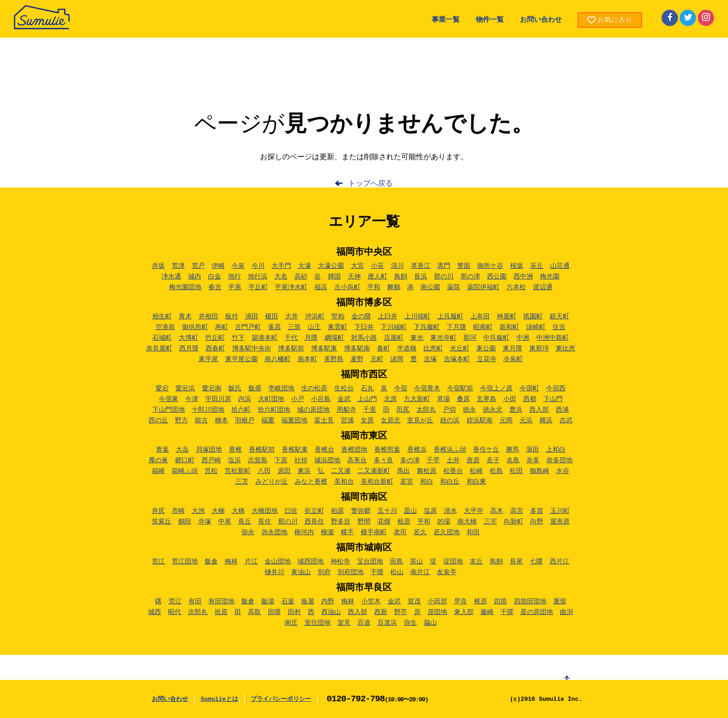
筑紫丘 (162, 522)
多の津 (410, 460)
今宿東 (169, 399)
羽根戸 (245, 420)
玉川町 (560, 511)
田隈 (274, 612)
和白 (427, 482)
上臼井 (388, 317)
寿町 (221, 327)
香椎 (235, 450)
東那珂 (539, 349)
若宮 (407, 482)
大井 (292, 317)
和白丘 (450, 482)
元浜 (526, 420)
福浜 (321, 287)
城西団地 (311, 562)
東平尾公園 (241, 359)
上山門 (367, 399)
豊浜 (516, 410)
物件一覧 (490, 20)
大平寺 (474, 511)
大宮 (357, 266)
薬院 (454, 287)
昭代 (175, 612)
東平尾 (208, 359)
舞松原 (427, 471)
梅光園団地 (185, 287)
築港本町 (265, 338)
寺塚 (205, 522)
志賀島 (258, 460)
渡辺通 (543, 287)
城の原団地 (313, 410)
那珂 (470, 338)
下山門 (553, 399)
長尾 (516, 562)
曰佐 (291, 511)
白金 (214, 277)
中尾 (225, 522)
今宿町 (529, 388)
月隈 (311, 338)
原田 (284, 471)
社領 (301, 460)
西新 (381, 612)
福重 (268, 420)
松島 (496, 471)
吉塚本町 (457, 359)
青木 (185, 317)
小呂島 (321, 399)
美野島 (334, 359)
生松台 (344, 388)
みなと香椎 (311, 482)
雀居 (274, 327)
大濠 (305, 266)
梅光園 (550, 277)
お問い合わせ (541, 20)
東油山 (301, 572)
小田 (510, 399)
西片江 (559, 562)
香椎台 (325, 450)
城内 (195, 277)
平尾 (235, 287)
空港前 (165, 327)
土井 (453, 460)
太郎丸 (426, 410)
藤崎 (487, 612)
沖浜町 (315, 317)
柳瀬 (327, 532)
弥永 (248, 532)
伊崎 (218, 266)
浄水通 (171, 277)
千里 (370, 410)
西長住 (314, 522)
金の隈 (361, 317)
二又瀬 (341, 471)
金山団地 (278, 562)
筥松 (211, 471)
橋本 (221, 420)
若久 (420, 532)
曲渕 (566, 612)
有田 (195, 602)
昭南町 (483, 327)
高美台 (357, 460)
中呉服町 (496, 338)
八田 (264, 471)
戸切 (449, 410)
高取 (254, 612)
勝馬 (513, 450)
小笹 (377, 266)
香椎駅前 (262, 450)
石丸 (367, 388)
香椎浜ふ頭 (450, 450)
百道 (364, 623)
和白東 (476, 482)
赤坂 (158, 266)
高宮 (517, 511)
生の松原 (314, 388)
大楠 (218, 511)
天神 (354, 277)
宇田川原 (218, 399)
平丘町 (258, 287)
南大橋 (467, 522)
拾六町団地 (274, 410)
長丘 (245, 522)
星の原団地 (537, 612)
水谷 (563, 471)
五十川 (387, 511)
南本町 (307, 359)
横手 (347, 532)
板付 (232, 317)
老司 (400, 532)
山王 (314, 327)
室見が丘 (420, 420)
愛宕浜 (185, 388)
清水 (450, 511)
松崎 (476, 471)
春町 (383, 349)
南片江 (420, 572)
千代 (291, 338)
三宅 (490, 522)
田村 (294, 612)
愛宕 (162, 388)
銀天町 (559, 317)
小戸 (298, 399)
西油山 (331, 612)
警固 (464, 266)
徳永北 (493, 410)
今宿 (401, 388)
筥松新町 (238, 471)
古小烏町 (347, 287)
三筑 (294, 327)
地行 (234, 277)
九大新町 (417, 399)
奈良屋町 (159, 349)
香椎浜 (417, 450)
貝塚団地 (209, 450)
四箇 (500, 602)
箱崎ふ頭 (185, 471)
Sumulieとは (219, 699)
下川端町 (394, 327)
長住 (265, 522)
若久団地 (447, 532)
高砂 (301, 277)
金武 (344, 399)
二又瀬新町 (374, 471)
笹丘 (537, 266)
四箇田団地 (530, 602)
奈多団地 (559, 460)
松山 (397, 572)
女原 (367, 420)
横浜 (546, 420)
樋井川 (274, 572)
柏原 (338, 511)
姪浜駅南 (480, 420)
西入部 (539, 410)
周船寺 (346, 410)
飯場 (268, 602)
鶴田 (185, 522)
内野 (328, 602)
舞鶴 (394, 287)
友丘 (476, 562)
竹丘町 (215, 338)
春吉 (215, 287)
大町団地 (271, 399)
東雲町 (338, 327)
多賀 (537, 511)
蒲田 (533, 450)
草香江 (421, 266)
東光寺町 (443, 338)
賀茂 (414, 602)
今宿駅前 (460, 388)
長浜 (421, 277)
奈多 (533, 460)
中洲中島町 (552, 338)
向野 (537, 522)
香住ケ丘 (486, 450)
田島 (396, 562)
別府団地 (351, 572)
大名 (281, 277)
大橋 (238, 511)
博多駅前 (291, 349)
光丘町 (460, 349)
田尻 (403, 410)
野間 (364, 522)
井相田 (208, 317)
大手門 (281, 266)
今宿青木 (427, 388)
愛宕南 (212, 388)
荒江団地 (185, 562)
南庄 (291, 623)
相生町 (162, 317)
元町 (377, 359)
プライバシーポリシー (281, 699)
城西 (155, 612)
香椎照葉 (387, 450)
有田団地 (221, 602)
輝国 (334, 277)
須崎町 (536, 327)
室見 (344, 623)
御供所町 (195, 327)
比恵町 (433, 349)
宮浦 (347, 420)
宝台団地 (370, 562)
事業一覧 (446, 20)
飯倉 (211, 562)
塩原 (430, 511)
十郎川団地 (208, 410)
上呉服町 (450, 317)
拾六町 (241, 410)
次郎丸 (198, 612)
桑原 (463, 399)
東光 (417, 338)
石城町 (162, 338)
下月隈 (456, 327)
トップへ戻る (370, 184)
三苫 (242, 482)
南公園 (430, 287)
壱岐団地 (281, 388)
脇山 (430, 623)
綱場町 (334, 338)
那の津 (470, 277)
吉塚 (430, 359)
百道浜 (387, 623)
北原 (390, 399)
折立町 (314, 511)
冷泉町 (513, 359)
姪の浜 (450, 420)
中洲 (523, 338)
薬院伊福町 (483, 287)
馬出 (403, 471)
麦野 (357, 359)
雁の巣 (158, 460)
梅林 (231, 562)
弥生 (410, 623)
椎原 (481, 602)
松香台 (453, 471)
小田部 (437, 602)
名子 (493, 460)
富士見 (324, 420)
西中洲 (523, 277)
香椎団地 (354, 450)
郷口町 (185, 460)
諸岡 (397, 359)
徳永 (469, 410)
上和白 (556, 450)
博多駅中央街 (252, 349)
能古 (201, 420)
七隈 (536, 562)
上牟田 (480, 317)
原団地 (437, 612)
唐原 (473, 460)
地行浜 (258, 277)
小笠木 (371, 602)
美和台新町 (377, 482)
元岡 (506, 420)
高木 (497, 511)
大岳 (182, 450)
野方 (182, 420)
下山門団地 (169, 410)
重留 (560, 602)
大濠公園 (331, 266)
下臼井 (364, 327)
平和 (374, 287)
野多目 (341, 522)
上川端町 (417, 317)
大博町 (188, 338)
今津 (192, 399)
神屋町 (507, 317)
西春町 (215, 349)
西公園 (497, 277)
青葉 (162, 450)
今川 (258, 266)
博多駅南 (357, 349)
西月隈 (189, 349)
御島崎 (539, 471)
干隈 (377, 572)
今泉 (238, 266)
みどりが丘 (272, 482)
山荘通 (560, 266)
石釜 (288, 602)
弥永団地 (274, 532)
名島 (513, 460)
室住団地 (318, 623)
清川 (397, 266)
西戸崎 (211, 460)
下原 (281, 460)
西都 (530, 399)
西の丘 (158, 420)
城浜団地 (327, 460)
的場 (444, 522)
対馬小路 (364, 338)
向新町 (513, 522)
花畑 (384, 522)
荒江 (158, 562)
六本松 (516, 287)
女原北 (390, 420)
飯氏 (235, 388)
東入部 (464, 612)
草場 (443, 399)
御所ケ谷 (490, 266)
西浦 (562, 410)
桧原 (404, 522)
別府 (324, 572)
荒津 (178, 266)
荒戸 (198, 266)
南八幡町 (278, 359)
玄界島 (487, 399)
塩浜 (234, 460)
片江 (251, 562)
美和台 (344, 482)
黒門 (444, 266)
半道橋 (407, 349)
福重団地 (294, 420)
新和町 (509, 327)
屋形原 (560, 522)
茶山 (416, 562)
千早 (433, 460)
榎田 (272, 317)
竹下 (238, 338)
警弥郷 (361, 511)
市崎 (178, 511)
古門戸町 (248, 327)
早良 (461, 602)
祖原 (221, 612)
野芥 (401, 612)
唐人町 (377, 277)
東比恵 (565, 349)
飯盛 (255, 388)
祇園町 (533, 317)
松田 (516, 471)
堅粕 (338, 317)
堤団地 (453, 562)
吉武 (566, 420)
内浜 (245, 399)
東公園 (486, 349)
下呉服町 (427, 327)
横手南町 (374, 532)
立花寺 (487, 359)
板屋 (308, 602)
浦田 (252, 317)
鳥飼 (401, 277)
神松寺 (340, 562)
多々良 (383, 460)
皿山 (410, 511)
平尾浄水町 (291, 287)
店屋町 (394, 338)
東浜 (304, 471)
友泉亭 (447, 572)
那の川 (444, 277)
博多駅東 (324, 349)
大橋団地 (265, 511)
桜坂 (517, 266)
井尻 (158, 511)
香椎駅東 (295, 450)
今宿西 (556, 388)
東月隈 (513, 349)
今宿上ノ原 (496, 388)
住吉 (559, 327)
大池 (198, 511)
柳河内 (304, 532)
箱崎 (158, 471)
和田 (473, 532)
